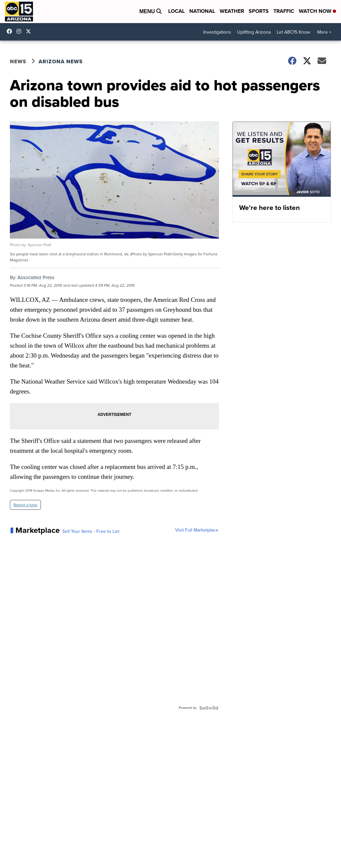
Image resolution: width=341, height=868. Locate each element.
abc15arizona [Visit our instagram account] (20, 31)
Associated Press (36, 277)
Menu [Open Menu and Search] (150, 11)
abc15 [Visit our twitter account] (30, 31)
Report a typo (25, 505)
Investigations (217, 32)
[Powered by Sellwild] (209, 708)
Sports (259, 11)
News (18, 61)
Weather (232, 11)
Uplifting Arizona (254, 32)
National (202, 11)
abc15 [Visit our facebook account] (11, 31)
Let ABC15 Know (293, 32)
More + (324, 32)
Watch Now (317, 11)
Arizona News (61, 61)
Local (176, 11)
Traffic (284, 11)
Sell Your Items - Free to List (91, 532)
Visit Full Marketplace (197, 530)
